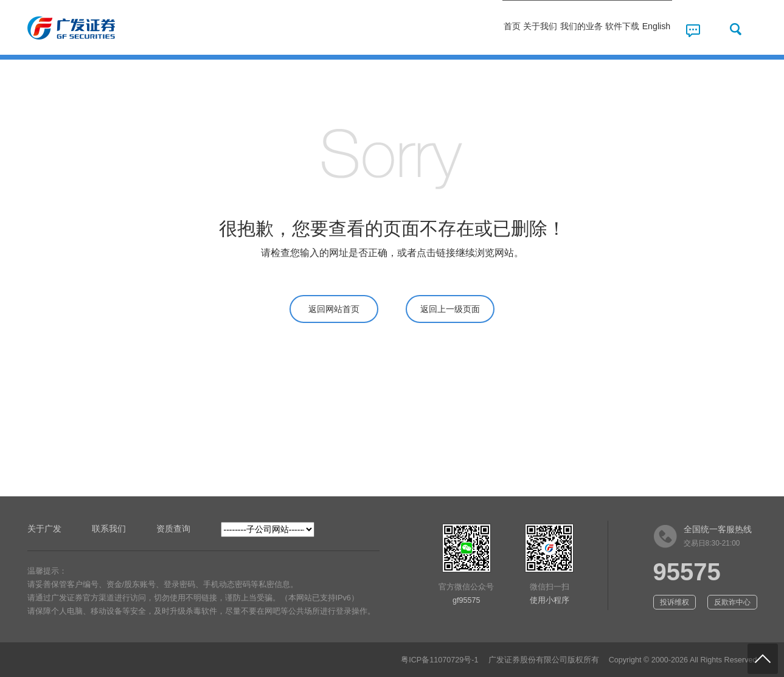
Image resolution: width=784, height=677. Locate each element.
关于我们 (452, 29)
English (644, 29)
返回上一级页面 (450, 309)
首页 (394, 29)
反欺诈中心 (732, 602)
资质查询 (173, 529)
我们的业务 (520, 29)
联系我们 (109, 529)
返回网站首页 (334, 309)
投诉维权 (675, 602)
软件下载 (588, 29)
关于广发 (44, 529)
